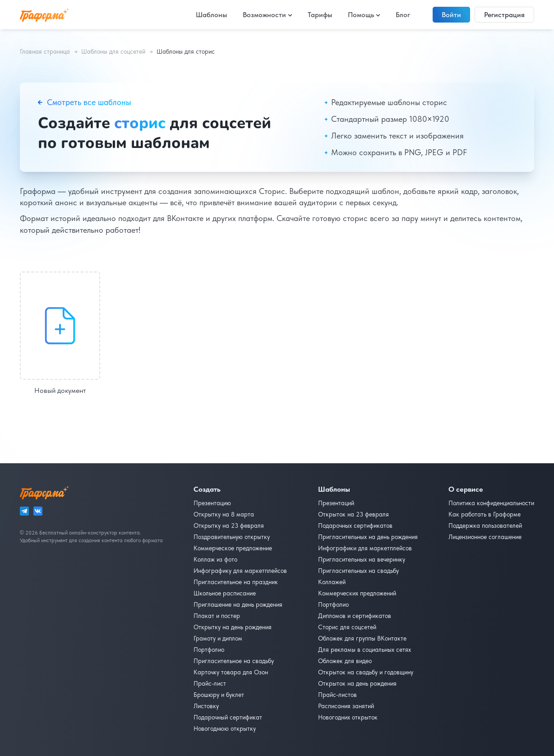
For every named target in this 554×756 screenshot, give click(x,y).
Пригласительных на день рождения (368, 537)
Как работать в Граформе (485, 514)
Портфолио (209, 650)
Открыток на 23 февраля (353, 514)
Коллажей (332, 582)
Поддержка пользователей (485, 526)
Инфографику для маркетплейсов (240, 571)
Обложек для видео (345, 661)
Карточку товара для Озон (231, 672)
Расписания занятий (346, 706)
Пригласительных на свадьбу (358, 571)
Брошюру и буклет (219, 695)
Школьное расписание (225, 593)
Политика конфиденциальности (491, 503)
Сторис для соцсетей (347, 627)
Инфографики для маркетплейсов (365, 548)
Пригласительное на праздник (236, 582)
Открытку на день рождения (233, 627)
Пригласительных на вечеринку (362, 559)
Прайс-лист (210, 683)
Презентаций (336, 503)
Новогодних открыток (348, 717)
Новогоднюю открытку (225, 728)
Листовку (206, 706)
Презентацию (212, 503)
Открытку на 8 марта (224, 514)
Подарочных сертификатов (355, 526)
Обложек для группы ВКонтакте (362, 638)
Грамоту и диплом (218, 638)
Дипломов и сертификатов (355, 616)
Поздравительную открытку (232, 537)
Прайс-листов (337, 695)
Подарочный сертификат (228, 717)
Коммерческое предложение (233, 548)
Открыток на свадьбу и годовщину (366, 672)
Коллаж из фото (215, 559)
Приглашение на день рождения (238, 604)
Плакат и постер (217, 616)
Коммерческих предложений (357, 593)
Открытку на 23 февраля (229, 526)
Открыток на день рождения (357, 683)
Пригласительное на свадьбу (234, 661)
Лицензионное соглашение (485, 537)
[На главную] (44, 15)
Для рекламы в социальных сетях (365, 650)
